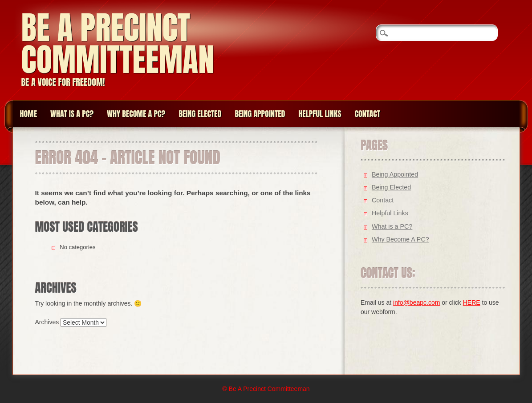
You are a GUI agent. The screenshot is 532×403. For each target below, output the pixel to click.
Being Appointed (260, 114)
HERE (472, 302)
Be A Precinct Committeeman (118, 43)
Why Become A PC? (136, 114)
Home (29, 114)
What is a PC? (72, 114)
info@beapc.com (416, 302)
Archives (47, 322)
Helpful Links (320, 114)
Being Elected (200, 114)
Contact (367, 114)
